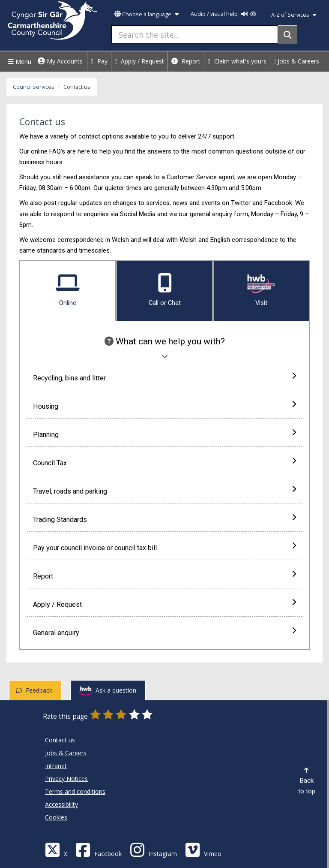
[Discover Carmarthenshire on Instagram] (153, 849)
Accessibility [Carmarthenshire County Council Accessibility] (61, 804)
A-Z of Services (294, 15)
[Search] (288, 35)
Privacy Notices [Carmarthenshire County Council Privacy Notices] (66, 779)
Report (186, 61)
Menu (19, 62)
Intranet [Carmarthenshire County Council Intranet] (56, 766)
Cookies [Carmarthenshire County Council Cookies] (56, 817)
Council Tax (164, 462)
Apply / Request (140, 61)
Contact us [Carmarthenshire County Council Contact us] (60, 740)
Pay (99, 61)
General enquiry (164, 632)
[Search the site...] (195, 35)
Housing (164, 406)
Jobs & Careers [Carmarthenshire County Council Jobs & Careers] (66, 753)
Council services (34, 87)
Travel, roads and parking (164, 491)
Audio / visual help (223, 14)
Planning (164, 434)
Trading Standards (164, 519)
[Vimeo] (203, 849)
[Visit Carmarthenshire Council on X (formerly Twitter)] (56, 849)
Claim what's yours (237, 61)
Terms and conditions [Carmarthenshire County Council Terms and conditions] (75, 791)
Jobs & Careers (296, 61)
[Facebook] (99, 849)
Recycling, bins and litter (164, 377)
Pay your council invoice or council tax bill (164, 547)
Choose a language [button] (147, 14)
